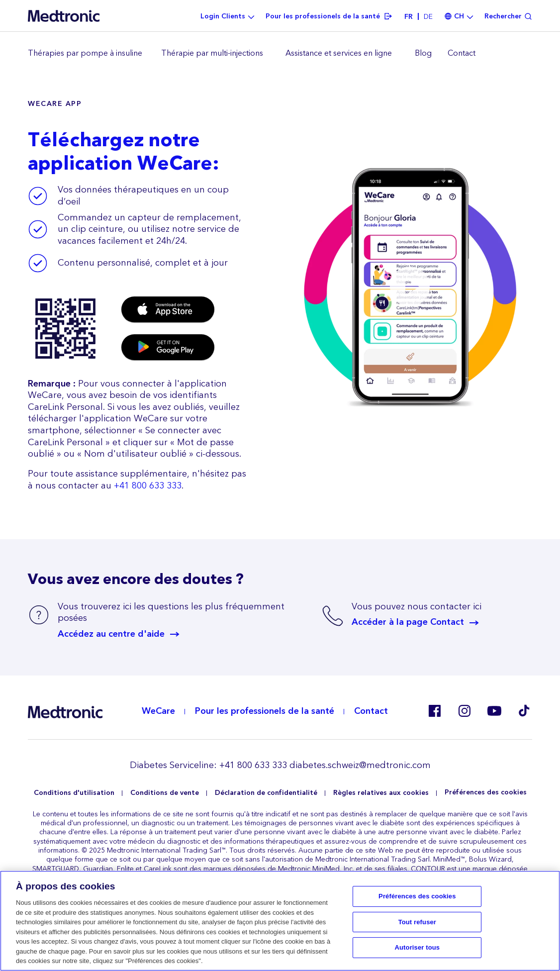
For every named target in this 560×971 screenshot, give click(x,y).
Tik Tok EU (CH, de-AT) (524, 711)
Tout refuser (417, 922)
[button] (410, 287)
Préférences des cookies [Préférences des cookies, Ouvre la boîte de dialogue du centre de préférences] (417, 896)
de (428, 17)
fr (409, 17)
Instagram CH (465, 711)
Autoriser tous (418, 948)
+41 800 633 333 (148, 486)
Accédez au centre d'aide (111, 634)
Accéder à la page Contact (408, 622)
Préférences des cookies (486, 793)
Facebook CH (435, 711)
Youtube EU (494, 711)
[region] (280, 54)
